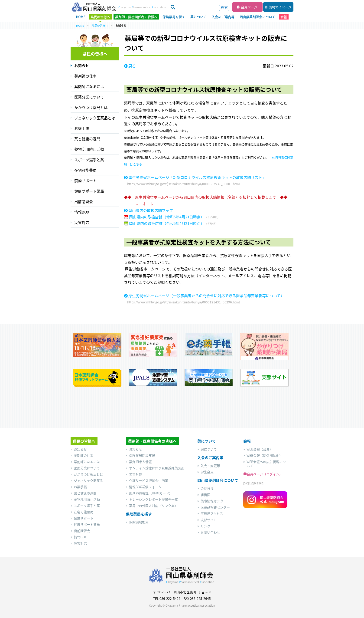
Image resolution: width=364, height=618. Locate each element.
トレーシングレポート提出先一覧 (153, 499)
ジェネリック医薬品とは (95, 118)
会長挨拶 (207, 488)
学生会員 (207, 472)
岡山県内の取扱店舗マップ (151, 210)
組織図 (205, 495)
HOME (80, 26)
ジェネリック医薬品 (88, 481)
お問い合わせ (210, 532)
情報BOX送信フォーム (145, 487)
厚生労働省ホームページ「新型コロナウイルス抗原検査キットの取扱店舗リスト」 (197, 177)
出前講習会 (84, 201)
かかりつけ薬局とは (91, 107)
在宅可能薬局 (85, 170)
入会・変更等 (210, 466)
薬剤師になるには (89, 86)
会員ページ (249, 7)
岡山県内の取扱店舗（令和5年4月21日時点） (167, 217)
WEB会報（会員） (260, 449)
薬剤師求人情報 (140, 462)
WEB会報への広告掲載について (266, 464)
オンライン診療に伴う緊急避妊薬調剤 (157, 468)
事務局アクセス (212, 514)
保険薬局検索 (139, 522)
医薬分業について (89, 97)
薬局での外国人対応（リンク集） (153, 506)
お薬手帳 (82, 128)
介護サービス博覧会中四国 (149, 481)
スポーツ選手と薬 (89, 160)
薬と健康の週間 (87, 139)
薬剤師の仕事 (85, 76)
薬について (209, 449)
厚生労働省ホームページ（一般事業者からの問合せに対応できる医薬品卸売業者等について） (206, 296)
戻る (132, 66)
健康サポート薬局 (89, 191)
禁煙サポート (85, 181)
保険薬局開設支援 (142, 455)
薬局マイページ (280, 7)
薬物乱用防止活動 (89, 149)
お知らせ (82, 66)
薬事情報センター (214, 501)
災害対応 (82, 222)
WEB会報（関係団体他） (265, 455)
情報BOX (82, 212)
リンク (205, 526)
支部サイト (209, 520)
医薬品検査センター (215, 507)
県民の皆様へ (100, 26)
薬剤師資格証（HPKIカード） (151, 493)
